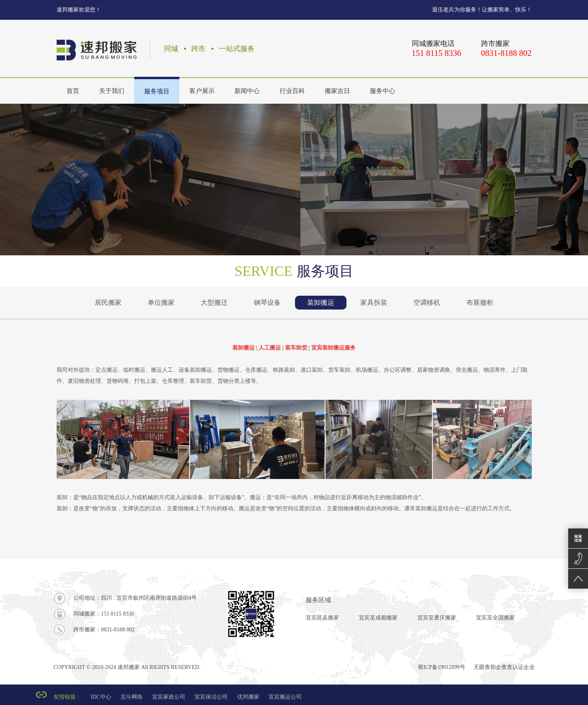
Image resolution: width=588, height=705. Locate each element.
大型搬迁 (214, 303)
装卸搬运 (321, 303)
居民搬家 (108, 303)
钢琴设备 (267, 303)
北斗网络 (131, 697)
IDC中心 (101, 697)
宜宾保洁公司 (211, 697)
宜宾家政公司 (169, 697)
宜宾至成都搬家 (378, 618)
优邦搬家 (248, 697)
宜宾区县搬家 (322, 618)
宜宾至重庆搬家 (437, 618)
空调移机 (427, 303)
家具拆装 (374, 303)
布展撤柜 (480, 303)
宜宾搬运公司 (285, 697)
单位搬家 (161, 303)
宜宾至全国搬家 (495, 618)
